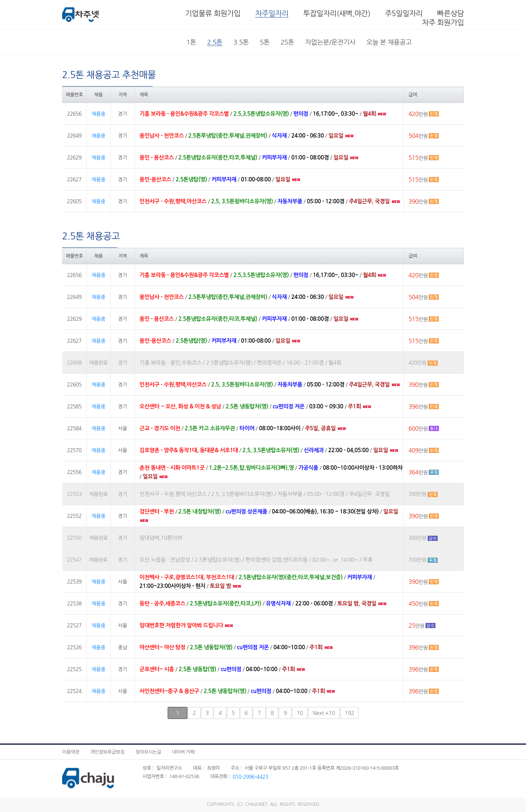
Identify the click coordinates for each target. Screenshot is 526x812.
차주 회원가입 (443, 23)
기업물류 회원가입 (213, 14)
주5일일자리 (404, 14)
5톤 (265, 42)
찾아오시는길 (148, 752)
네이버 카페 (183, 752)
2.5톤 (215, 42)
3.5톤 (241, 42)
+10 (324, 713)
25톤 (287, 42)
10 (300, 713)
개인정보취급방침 (107, 752)
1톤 (191, 42)
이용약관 (71, 752)
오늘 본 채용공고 (389, 42)
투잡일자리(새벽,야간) (337, 14)
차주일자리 (272, 14)
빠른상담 (451, 14)
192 (350, 713)
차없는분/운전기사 (330, 42)
